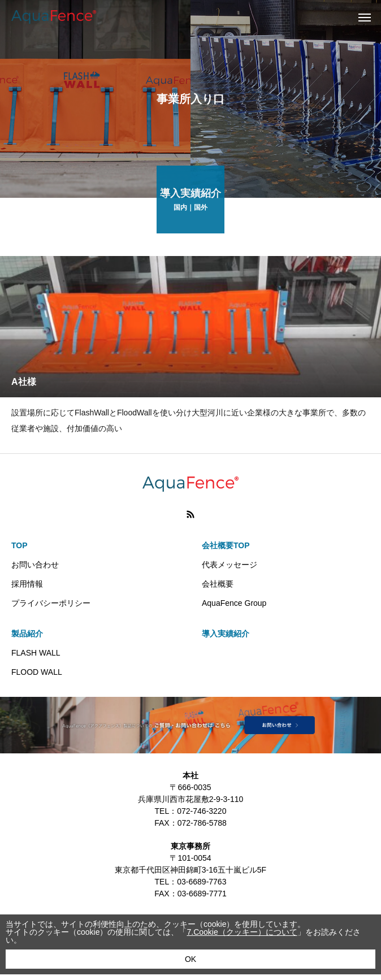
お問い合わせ (35, 565)
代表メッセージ (230, 565)
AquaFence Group (234, 603)
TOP (20, 545)
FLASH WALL (36, 653)
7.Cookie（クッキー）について (242, 932)
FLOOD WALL (37, 672)
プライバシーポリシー (51, 603)
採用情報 (27, 584)
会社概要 (218, 584)
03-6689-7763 (202, 882)
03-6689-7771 (202, 894)
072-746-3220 (202, 811)
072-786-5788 (202, 823)
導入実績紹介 (226, 634)
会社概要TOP (226, 545)
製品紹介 (27, 634)
